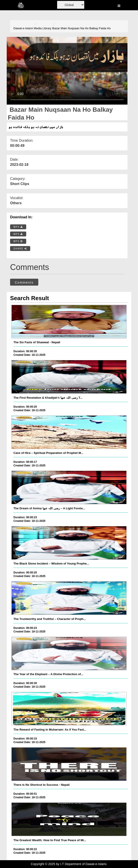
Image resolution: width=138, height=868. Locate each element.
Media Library (43, 28)
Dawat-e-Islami (23, 28)
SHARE (20, 249)
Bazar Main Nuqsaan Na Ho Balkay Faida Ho (81, 28)
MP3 (18, 234)
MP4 (18, 227)
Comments (24, 282)
